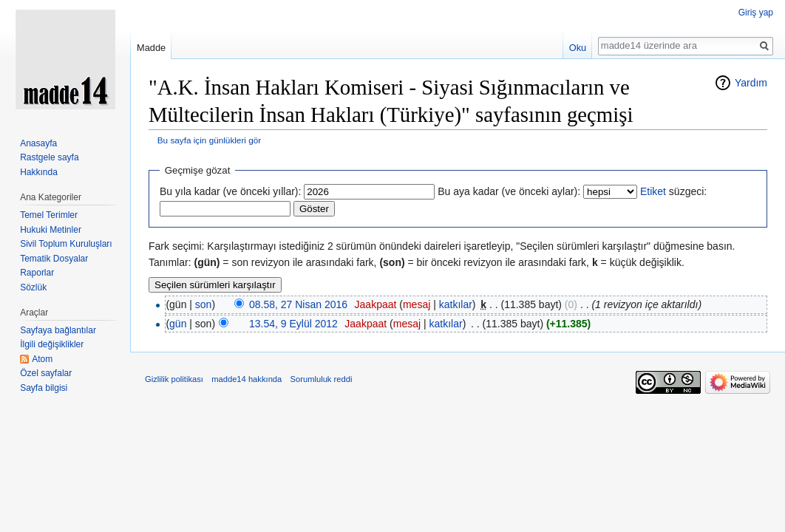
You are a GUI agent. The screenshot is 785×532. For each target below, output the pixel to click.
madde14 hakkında (247, 379)
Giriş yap (756, 13)
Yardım (751, 83)
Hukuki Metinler (51, 230)
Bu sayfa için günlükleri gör (209, 140)
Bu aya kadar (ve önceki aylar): (509, 191)
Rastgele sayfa (49, 157)
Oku (578, 48)
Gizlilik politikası (174, 379)
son (204, 304)
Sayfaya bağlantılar (58, 330)
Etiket (653, 191)
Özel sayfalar (46, 373)
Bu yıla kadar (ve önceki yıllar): (230, 191)
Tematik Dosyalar (54, 259)
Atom (42, 359)
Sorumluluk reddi (322, 379)
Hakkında (39, 172)
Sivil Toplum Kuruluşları (66, 244)
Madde (151, 48)
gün (178, 324)
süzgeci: (673, 191)
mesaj (417, 304)
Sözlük (33, 287)
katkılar (456, 304)
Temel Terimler (49, 215)
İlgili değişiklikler (52, 344)
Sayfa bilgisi (44, 388)
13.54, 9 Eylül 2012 (293, 324)
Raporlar (37, 273)
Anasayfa (38, 143)
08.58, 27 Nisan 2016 (298, 304)
